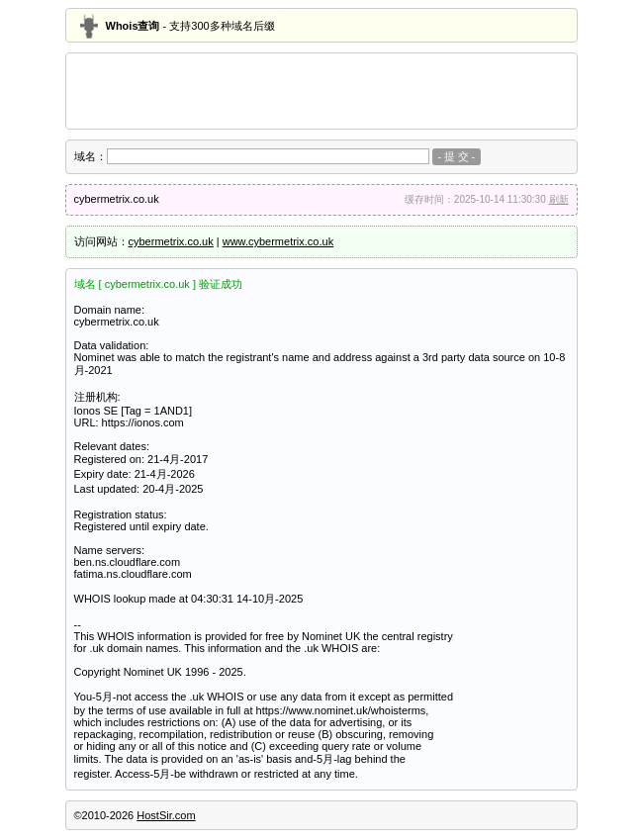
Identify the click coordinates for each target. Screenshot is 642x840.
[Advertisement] (321, 91)
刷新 (559, 199)
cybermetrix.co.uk (171, 241)
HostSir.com (166, 815)
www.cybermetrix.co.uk (278, 241)
